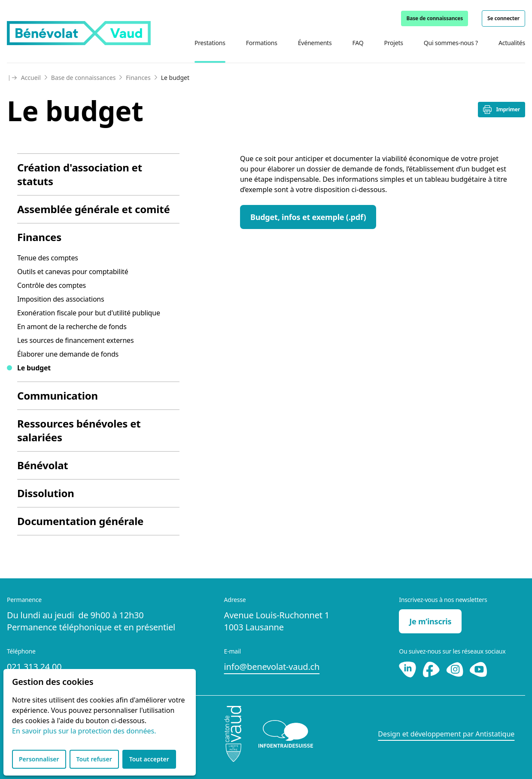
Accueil (31, 78)
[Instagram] (456, 668)
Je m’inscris (430, 621)
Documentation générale (80, 521)
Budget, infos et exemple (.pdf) (308, 217)
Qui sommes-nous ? (451, 43)
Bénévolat (43, 465)
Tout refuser (94, 759)
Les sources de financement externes (75, 340)
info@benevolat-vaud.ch (272, 667)
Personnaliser (39, 759)
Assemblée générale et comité (94, 209)
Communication (58, 396)
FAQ (358, 43)
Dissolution (46, 493)
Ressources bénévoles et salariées (79, 430)
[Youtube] (478, 668)
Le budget (34, 368)
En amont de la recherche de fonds (72, 327)
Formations (262, 43)
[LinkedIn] (409, 668)
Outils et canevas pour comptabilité (73, 272)
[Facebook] (432, 668)
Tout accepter (149, 759)
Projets (393, 43)
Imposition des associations (61, 299)
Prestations (210, 43)
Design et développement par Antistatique (446, 734)
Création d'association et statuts (80, 174)
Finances (138, 78)
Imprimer (502, 110)
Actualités (512, 43)
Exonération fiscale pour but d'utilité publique (89, 313)
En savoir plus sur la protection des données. (84, 731)
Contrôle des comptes (52, 285)
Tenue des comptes (48, 258)
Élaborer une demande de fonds (68, 354)
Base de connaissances (435, 18)
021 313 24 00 (34, 667)
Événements (315, 43)
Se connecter (503, 18)
